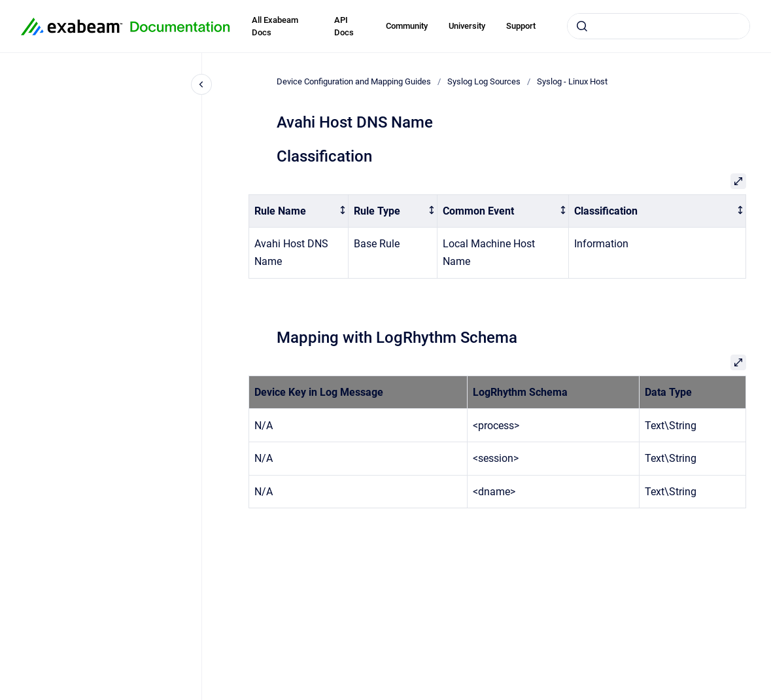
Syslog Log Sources (484, 81)
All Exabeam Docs (275, 26)
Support (521, 26)
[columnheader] (299, 211)
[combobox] (659, 26)
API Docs (344, 26)
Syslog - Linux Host (572, 81)
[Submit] (582, 26)
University (467, 26)
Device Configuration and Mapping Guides (354, 81)
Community (407, 26)
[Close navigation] (201, 84)
